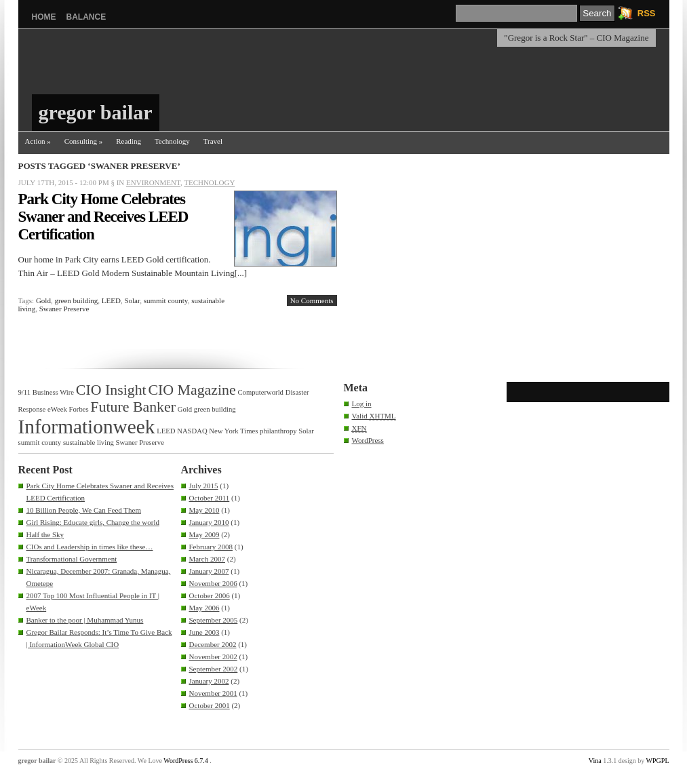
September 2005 (214, 620)
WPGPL (658, 761)
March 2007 (207, 559)
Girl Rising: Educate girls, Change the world (93, 522)
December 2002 (213, 644)
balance (86, 17)
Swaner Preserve (64, 309)
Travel (213, 141)
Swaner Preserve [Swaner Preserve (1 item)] (140, 443)
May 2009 (204, 534)
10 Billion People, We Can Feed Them (84, 510)
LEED (111, 300)
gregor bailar (96, 112)
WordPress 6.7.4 (186, 761)
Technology (172, 141)
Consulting (84, 141)
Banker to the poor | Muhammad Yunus (85, 620)
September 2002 (214, 669)
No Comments (312, 300)
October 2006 (210, 595)
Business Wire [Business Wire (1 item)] (53, 392)
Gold (43, 300)
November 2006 (213, 583)
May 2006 (204, 608)
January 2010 (209, 522)
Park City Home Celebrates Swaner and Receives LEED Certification (103, 217)
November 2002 (213, 656)
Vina (595, 761)
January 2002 (209, 681)
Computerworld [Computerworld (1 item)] (260, 392)
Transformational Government (72, 559)
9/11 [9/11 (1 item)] (25, 392)
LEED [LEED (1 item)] (166, 431)
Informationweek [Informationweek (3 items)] (87, 427)
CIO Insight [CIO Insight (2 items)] (111, 390)
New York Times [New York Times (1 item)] (233, 431)
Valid (374, 416)
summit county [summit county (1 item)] (40, 443)
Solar (132, 300)
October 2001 (210, 705)
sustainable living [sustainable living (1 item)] (89, 443)
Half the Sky (45, 534)
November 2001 (213, 693)
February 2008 (211, 547)
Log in (362, 404)
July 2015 (204, 486)
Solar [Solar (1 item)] (306, 431)
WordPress (368, 440)
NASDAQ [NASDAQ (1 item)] (192, 431)
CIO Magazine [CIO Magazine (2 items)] (192, 390)
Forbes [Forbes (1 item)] (79, 409)
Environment (153, 182)
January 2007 (209, 571)
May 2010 (204, 510)
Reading (129, 141)
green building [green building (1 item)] (215, 409)
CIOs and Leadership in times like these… (90, 547)
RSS (647, 13)
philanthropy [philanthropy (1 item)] (278, 431)
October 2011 (210, 498)
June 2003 (204, 632)
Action (38, 141)
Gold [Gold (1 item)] (185, 409)
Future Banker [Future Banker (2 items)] (133, 407)
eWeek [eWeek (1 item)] (57, 409)
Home (44, 17)
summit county (166, 300)
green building (76, 300)
